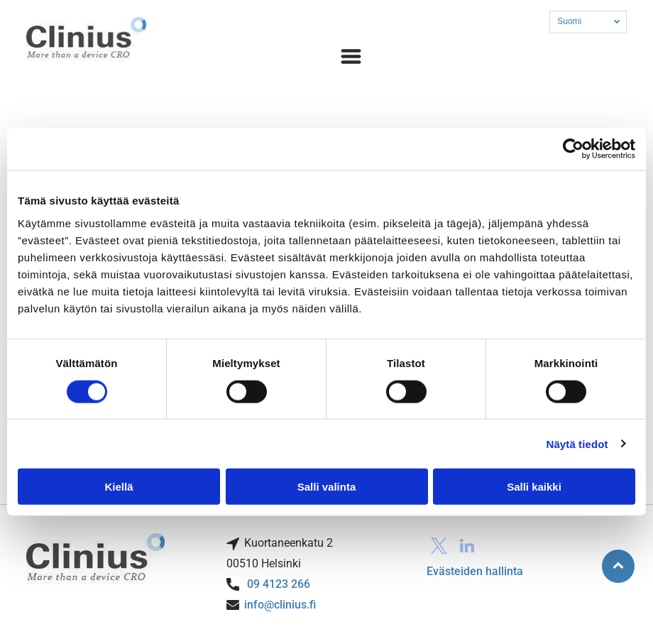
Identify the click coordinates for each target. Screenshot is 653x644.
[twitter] (439, 547)
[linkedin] (467, 547)
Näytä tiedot (577, 443)
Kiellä (119, 487)
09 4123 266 (279, 584)
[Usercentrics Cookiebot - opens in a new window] (573, 149)
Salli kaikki (534, 487)
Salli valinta (327, 487)
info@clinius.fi (280, 605)
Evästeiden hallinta (475, 571)
